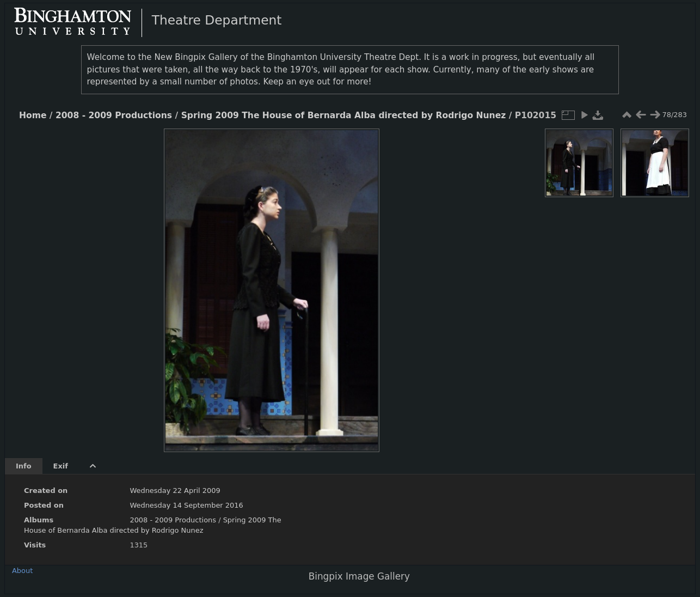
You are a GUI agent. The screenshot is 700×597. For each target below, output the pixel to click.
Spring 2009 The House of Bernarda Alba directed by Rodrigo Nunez (344, 115)
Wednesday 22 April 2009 (175, 491)
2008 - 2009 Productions (114, 115)
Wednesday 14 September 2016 (186, 505)
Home (33, 115)
